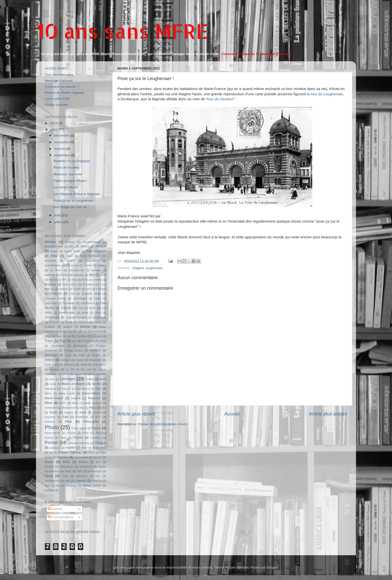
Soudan (49, 466)
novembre (62, 142)
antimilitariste (53, 265)
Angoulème (92, 261)
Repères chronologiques (71, 161)
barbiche (50, 275)
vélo (98, 476)
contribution (87, 303)
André (69, 256)
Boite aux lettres (92, 280)
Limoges (68, 379)
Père (68, 422)
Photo (52, 427)
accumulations (91, 242)
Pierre (96, 428)
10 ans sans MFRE (122, 31)
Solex (66, 462)
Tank (80, 471)
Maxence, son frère (68, 174)
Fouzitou (81, 336)
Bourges (50, 284)
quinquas (55, 448)
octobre (60, 149)
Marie (48, 393)
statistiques (67, 466)
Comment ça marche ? (62, 87)
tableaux (54, 471)
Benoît (53, 280)
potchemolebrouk (79, 443)
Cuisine (66, 308)
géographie (80, 346)
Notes (53, 412)
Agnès (54, 251)
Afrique (101, 246)
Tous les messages (59, 75)
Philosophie (91, 422)
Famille (72, 331)
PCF (98, 417)
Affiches (85, 246)
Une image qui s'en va (70, 207)
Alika (54, 256)
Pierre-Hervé (52, 433)
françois (97, 336)
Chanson (56, 294)
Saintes (62, 457)
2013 (54, 123)
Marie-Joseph (54, 398)
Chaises (101, 289)
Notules (69, 412)
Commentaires (61, 517)
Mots (92, 408)
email (69, 322)
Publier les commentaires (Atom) (163, 424)
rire (51, 452)
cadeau (63, 289)
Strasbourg (86, 466)
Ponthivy (96, 438)
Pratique (100, 443)
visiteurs (97, 481)
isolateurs (69, 365)
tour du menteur (220, 99)
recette (71, 448)
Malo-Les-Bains (73, 384)
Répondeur (99, 448)
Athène (102, 265)
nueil (83, 412)
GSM (82, 355)
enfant (97, 322)
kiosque (54, 369)
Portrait (51, 442)
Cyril (80, 308)
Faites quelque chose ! (70, 181)
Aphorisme (72, 265)
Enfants (50, 327)
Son (98, 462)
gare (74, 341)
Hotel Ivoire (52, 365)
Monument (69, 408)
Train (65, 476)
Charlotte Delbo (91, 294)
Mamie (96, 384)
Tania (68, 471)
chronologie (80, 298)
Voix (47, 485)
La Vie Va (72, 369)
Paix (65, 417)
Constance (69, 303)
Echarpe (54, 322)
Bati (91, 275)
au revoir (56, 270)
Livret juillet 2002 (57, 99)
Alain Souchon (96, 251)
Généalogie (58, 346)
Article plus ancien (328, 414)
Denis (48, 313)
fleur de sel (64, 336)
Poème (78, 438)
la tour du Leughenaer (325, 94)
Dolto (98, 313)
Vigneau (81, 481)
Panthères (82, 417)
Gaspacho (88, 341)
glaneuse (51, 355)
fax (85, 331)
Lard (88, 369)
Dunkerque (99, 317)
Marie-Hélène (91, 393)
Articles (55, 509)
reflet (84, 448)
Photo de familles (66, 167)
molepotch (51, 408)
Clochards (51, 303)
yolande (49, 490)
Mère (49, 403)
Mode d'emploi (93, 403)
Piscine (71, 433)
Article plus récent (136, 414)
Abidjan (50, 242)
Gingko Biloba (73, 350)
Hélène (49, 360)
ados (72, 246)
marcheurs (83, 389)
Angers (70, 261)
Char (72, 294)
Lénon (65, 374)
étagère (138, 268)
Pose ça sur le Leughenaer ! (74, 200)
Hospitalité (95, 360)
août (58, 215)
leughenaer (154, 268)
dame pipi (95, 308)
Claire (97, 298)
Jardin (84, 365)
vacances (82, 476)
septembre (62, 155)
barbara (96, 270)
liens (52, 379)
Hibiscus (65, 360)
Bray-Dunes (70, 284)
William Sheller (92, 485)
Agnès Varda (72, 251)
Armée (88, 265)
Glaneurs (95, 350)
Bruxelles (88, 284)
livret (103, 379)
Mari (98, 389)
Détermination (67, 313)
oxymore (50, 417)
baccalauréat (76, 270)
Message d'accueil (59, 81)
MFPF (63, 403)
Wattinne (71, 485)
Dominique (52, 317)
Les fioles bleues (66, 187)
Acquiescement (54, 246)
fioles (48, 336)
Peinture (50, 422)
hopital (80, 360)
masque (76, 398)
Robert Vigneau (70, 452)
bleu (74, 280)
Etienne (85, 327)
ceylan (77, 289)
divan (85, 313)
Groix (68, 355)
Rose (91, 452)
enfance (83, 322)
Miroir (75, 403)
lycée (53, 384)
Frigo (62, 341)
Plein (63, 438)
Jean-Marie (99, 365)
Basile (64, 275)
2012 (54, 130)
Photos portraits (57, 105)
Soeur (49, 462)
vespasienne (52, 481)
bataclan (78, 275)
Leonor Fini (81, 374)
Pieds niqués (79, 428)
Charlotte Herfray (55, 298)
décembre (62, 135)
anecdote (50, 261)
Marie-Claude (67, 393)
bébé (103, 275)
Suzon (102, 466)
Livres (89, 379)
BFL (64, 280)
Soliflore (83, 462)
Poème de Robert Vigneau (65, 93)
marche (66, 389)
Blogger (272, 567)
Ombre (97, 412)
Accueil (232, 414)
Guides (96, 355)
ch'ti (89, 289)
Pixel (86, 433)
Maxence (94, 398)
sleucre (98, 457)
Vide (68, 481)
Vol (58, 485)
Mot (82, 408)
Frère (49, 341)
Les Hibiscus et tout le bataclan (77, 194)
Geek (103, 341)
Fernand (97, 331)
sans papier (81, 457)
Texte (49, 476)
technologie (95, 471)
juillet (58, 222)
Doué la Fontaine (76, 317)
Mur (104, 408)
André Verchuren (90, 256)
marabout (50, 389)
